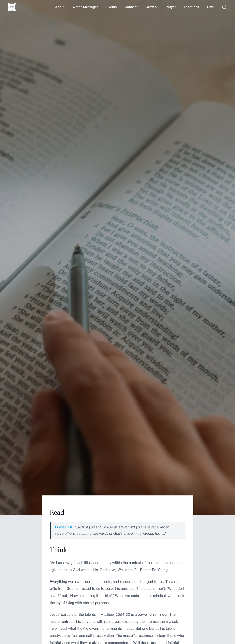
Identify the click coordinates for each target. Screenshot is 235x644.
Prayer (171, 7)
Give (210, 7)
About (60, 7)
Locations (191, 7)
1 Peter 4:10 (64, 527)
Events (112, 7)
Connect (131, 7)
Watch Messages (85, 7)
